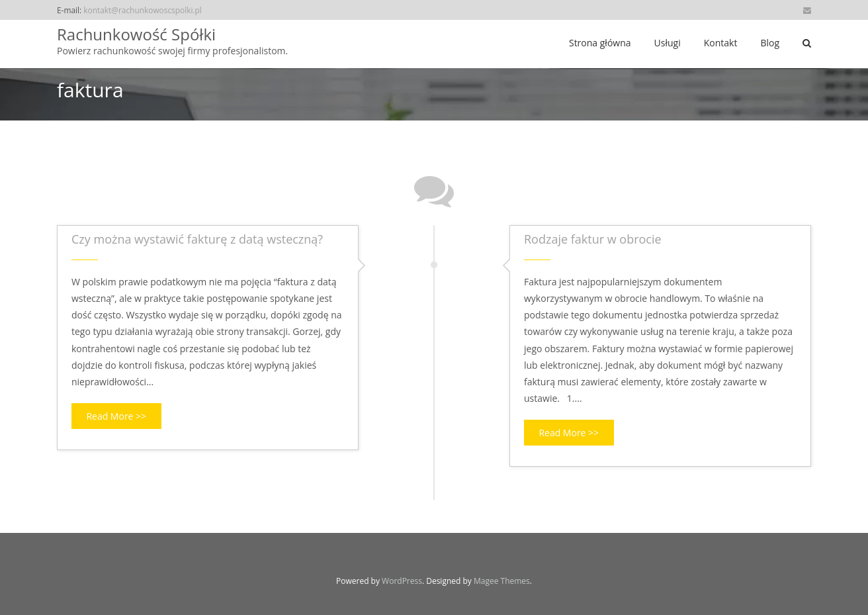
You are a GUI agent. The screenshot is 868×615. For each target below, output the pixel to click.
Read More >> (116, 416)
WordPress (402, 581)
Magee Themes (502, 581)
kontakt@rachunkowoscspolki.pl (143, 10)
